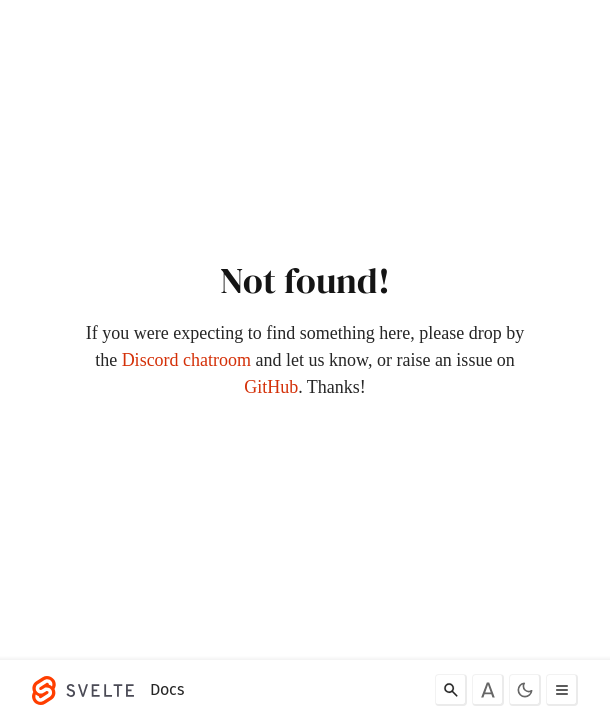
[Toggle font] (488, 690)
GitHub (271, 387)
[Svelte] (88, 690)
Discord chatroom (186, 360)
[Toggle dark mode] (525, 690)
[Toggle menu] (562, 690)
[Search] (451, 690)
